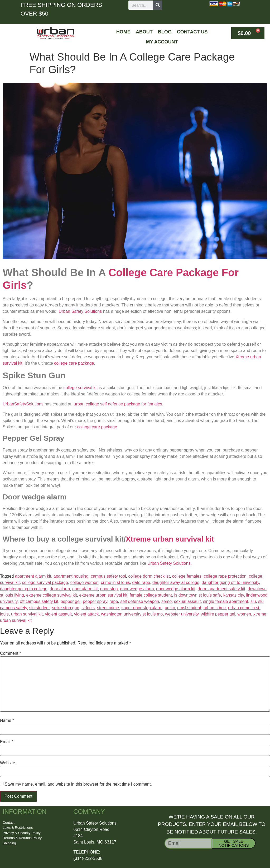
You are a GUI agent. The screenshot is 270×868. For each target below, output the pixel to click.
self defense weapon (140, 601)
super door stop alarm (142, 608)
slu (253, 601)
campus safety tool (108, 576)
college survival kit (80, 388)
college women (85, 582)
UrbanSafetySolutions (23, 404)
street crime (108, 608)
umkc (170, 608)
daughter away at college (176, 582)
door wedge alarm (137, 589)
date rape (141, 582)
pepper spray (95, 601)
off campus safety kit (39, 601)
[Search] (158, 5)
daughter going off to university (230, 582)
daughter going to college (24, 589)
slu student (39, 608)
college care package (74, 363)
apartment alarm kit (33, 576)
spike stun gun (66, 608)
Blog (165, 32)
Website (8, 763)
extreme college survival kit (52, 595)
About (144, 32)
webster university (182, 614)
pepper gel (71, 601)
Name (7, 721)
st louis (88, 608)
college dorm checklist (149, 576)
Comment (11, 653)
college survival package (45, 582)
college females (187, 576)
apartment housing (71, 576)
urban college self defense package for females (118, 404)
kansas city (234, 595)
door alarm (60, 589)
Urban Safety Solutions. (170, 563)
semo (167, 601)
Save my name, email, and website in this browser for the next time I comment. (78, 784)
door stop (109, 589)
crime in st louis (115, 582)
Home (123, 32)
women (244, 614)
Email (7, 742)
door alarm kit (85, 589)
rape (114, 601)
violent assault (58, 614)
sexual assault (187, 601)
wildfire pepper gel (218, 614)
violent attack (86, 614)
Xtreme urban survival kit (170, 539)
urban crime (215, 608)
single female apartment (226, 601)
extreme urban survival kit (103, 595)
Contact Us (192, 32)
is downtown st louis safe (198, 595)
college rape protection (225, 576)
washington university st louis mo (132, 614)
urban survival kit (27, 614)
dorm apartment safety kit (222, 589)
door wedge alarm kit (176, 589)
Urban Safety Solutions (80, 311)
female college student (151, 595)
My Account (162, 42)
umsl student (189, 608)
